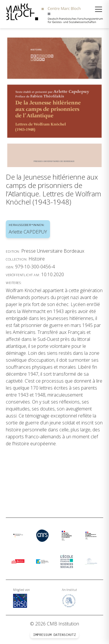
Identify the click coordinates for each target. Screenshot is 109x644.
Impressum (42, 635)
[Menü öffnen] (99, 9)
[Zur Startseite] (54, 14)
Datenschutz (65, 635)
